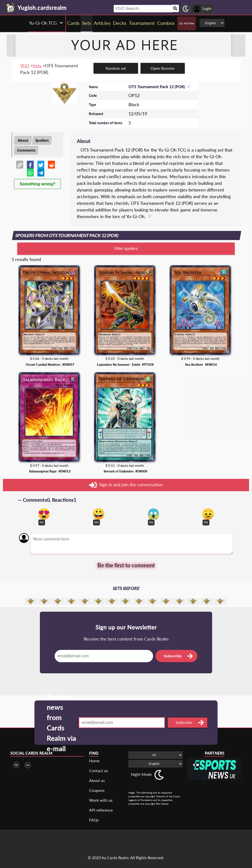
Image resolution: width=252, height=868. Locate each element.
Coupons (97, 790)
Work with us (101, 800)
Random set (116, 68)
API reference (101, 810)
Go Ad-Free (187, 23)
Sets (37, 66)
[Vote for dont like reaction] (208, 514)
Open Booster (163, 68)
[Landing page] (11, 7)
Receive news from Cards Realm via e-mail (61, 723)
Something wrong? (38, 184)
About (23, 140)
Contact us (99, 771)
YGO (25, 66)
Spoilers (42, 140)
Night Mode (141, 774)
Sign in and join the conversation (126, 485)
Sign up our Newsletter (126, 627)
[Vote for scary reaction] (153, 514)
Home (94, 761)
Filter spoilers (126, 249)
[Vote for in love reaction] (44, 514)
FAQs (94, 820)
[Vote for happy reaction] (99, 514)
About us (97, 780)
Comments (26, 150)
